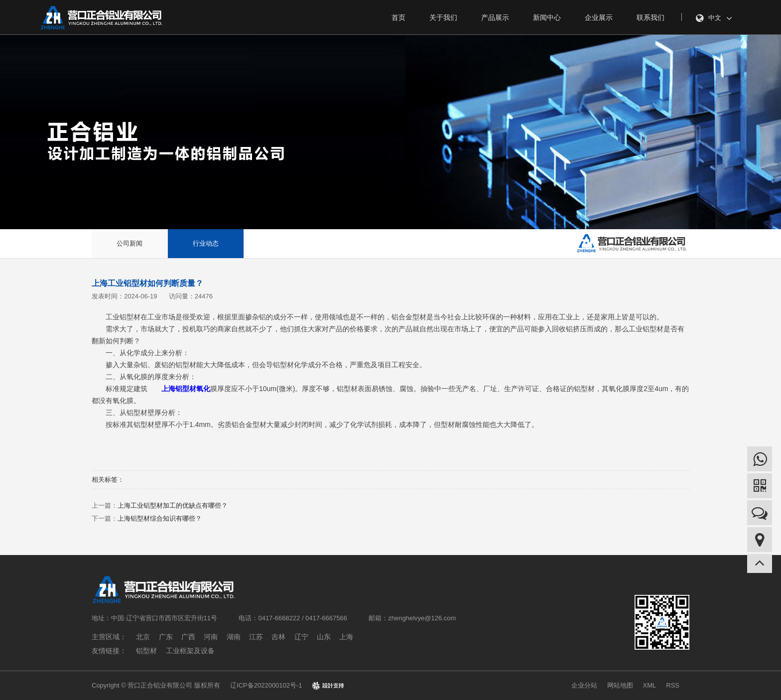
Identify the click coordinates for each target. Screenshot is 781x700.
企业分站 (584, 685)
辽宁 (301, 637)
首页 (398, 17)
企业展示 (599, 17)
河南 (211, 637)
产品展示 (495, 17)
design (328, 685)
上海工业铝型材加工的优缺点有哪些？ (173, 505)
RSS (673, 685)
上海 (346, 637)
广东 (166, 637)
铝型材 (146, 651)
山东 (324, 637)
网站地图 (620, 685)
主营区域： (109, 637)
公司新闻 (130, 243)
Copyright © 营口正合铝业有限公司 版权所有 (156, 685)
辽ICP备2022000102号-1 (266, 685)
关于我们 (443, 17)
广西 (188, 637)
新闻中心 (547, 17)
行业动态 (206, 243)
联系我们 (651, 17)
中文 (714, 18)
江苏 (256, 637)
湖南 (234, 637)
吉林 (278, 637)
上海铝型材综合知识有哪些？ (160, 518)
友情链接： (109, 651)
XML (650, 685)
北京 (143, 637)
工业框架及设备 (190, 651)
